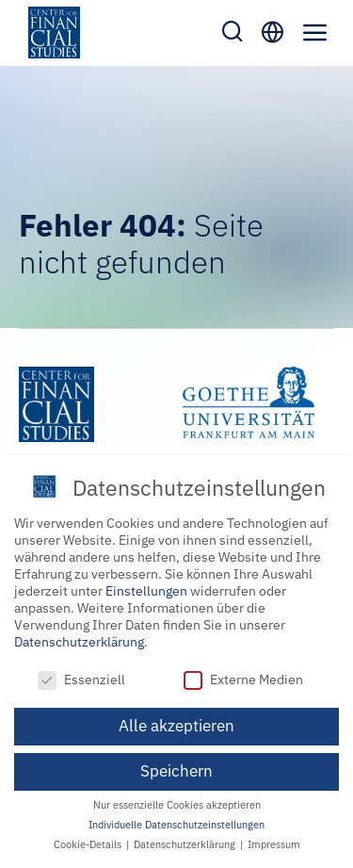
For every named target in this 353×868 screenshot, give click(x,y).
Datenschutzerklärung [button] (186, 843)
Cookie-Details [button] (89, 843)
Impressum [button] (274, 843)
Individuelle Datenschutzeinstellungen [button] (176, 824)
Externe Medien (243, 678)
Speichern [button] (176, 770)
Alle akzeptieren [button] (176, 724)
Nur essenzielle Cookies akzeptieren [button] (177, 804)
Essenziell (81, 678)
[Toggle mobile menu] (315, 32)
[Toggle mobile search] (233, 31)
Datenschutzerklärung (79, 640)
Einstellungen (146, 589)
